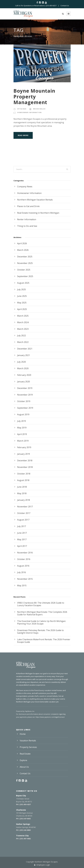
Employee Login (42, 865)
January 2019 (23, 454)
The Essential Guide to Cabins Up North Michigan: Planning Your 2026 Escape (41, 622)
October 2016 (24, 559)
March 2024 (23, 322)
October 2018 (24, 474)
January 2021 (23, 355)
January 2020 (23, 382)
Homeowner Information (29, 112)
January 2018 (23, 500)
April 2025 (22, 309)
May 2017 (22, 539)
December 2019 (25, 388)
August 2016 (23, 566)
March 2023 (23, 329)
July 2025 (21, 289)
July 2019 (21, 421)
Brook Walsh (39, 109)
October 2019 (24, 401)
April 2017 (22, 546)
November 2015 (25, 579)
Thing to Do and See (27, 226)
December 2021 (25, 349)
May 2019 (22, 428)
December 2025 (25, 257)
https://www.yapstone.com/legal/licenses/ (50, 717)
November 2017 (25, 507)
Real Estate (25, 754)
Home (23, 734)
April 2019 (22, 434)
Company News (25, 187)
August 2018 (23, 480)
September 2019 (25, 408)
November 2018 (25, 467)
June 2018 (22, 487)
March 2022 (23, 342)
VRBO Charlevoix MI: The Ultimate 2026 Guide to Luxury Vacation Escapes (41, 604)
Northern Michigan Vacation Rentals (35, 200)
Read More (23, 135)
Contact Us (65, 6)
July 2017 (21, 526)
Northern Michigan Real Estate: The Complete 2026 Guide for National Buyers (42, 613)
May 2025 (22, 303)
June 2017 (22, 533)
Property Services (28, 747)
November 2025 (25, 263)
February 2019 (24, 447)
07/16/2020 (22, 109)
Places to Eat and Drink (28, 206)
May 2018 (22, 493)
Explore (23, 760)
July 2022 (21, 336)
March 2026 (23, 250)
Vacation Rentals (28, 741)
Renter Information (27, 219)
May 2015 (22, 586)
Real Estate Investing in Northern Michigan (38, 213)
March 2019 (23, 441)
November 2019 (25, 395)
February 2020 (24, 375)
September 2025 (25, 276)
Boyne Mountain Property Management (34, 96)
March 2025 (23, 316)
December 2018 (25, 461)
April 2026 (22, 243)
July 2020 (21, 362)
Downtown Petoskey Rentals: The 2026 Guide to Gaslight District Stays (40, 632)
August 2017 (23, 520)
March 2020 (23, 368)
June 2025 (22, 296)
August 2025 (23, 283)
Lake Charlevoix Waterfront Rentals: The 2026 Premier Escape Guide (44, 641)
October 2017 (24, 513)
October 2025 (24, 270)
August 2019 (23, 414)
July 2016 (21, 572)
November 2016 (25, 553)
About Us (24, 767)
